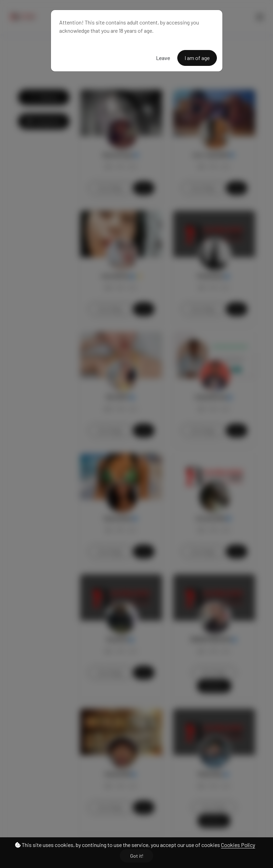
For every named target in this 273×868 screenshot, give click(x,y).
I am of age (197, 58)
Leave (163, 58)
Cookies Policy (238, 845)
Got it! (137, 856)
